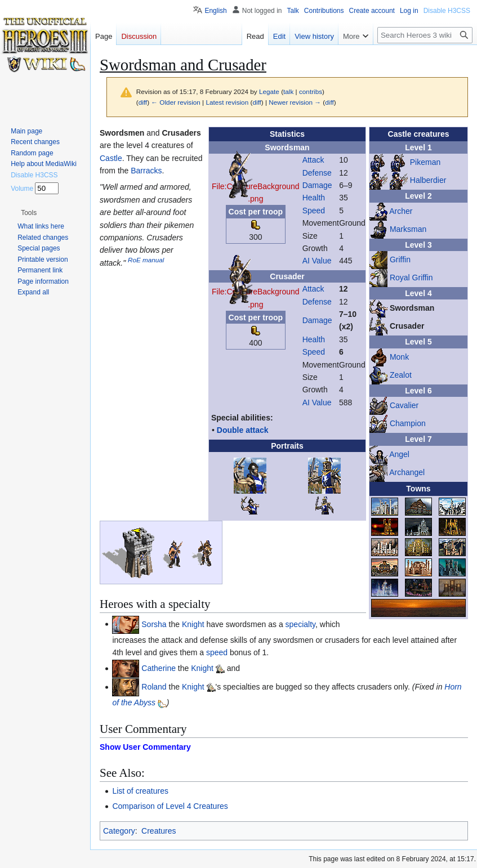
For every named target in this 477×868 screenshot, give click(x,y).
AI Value (317, 261)
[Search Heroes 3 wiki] (425, 35)
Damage (317, 185)
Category (119, 831)
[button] (29, 213)
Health (314, 198)
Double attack (243, 430)
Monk (399, 357)
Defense (317, 173)
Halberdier (428, 180)
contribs (311, 91)
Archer (401, 211)
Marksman (408, 229)
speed (217, 652)
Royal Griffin (411, 278)
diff (143, 102)
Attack (313, 160)
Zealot (401, 375)
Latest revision (227, 102)
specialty (300, 624)
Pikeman (425, 162)
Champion (408, 423)
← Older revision (176, 102)
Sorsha (154, 624)
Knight (193, 624)
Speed (314, 211)
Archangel (407, 472)
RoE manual (146, 260)
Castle (111, 158)
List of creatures (140, 791)
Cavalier (404, 405)
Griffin (400, 259)
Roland (154, 687)
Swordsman (412, 308)
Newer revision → (295, 102)
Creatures (159, 831)
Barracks (146, 171)
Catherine (159, 668)
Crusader (407, 326)
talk (288, 91)
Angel (399, 454)
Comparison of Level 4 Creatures (170, 806)
